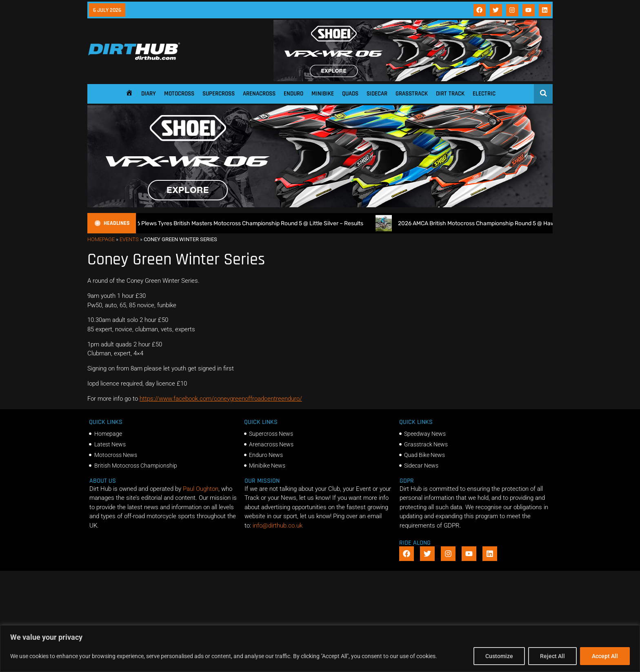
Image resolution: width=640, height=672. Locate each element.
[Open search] (543, 93)
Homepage (101, 239)
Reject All (552, 656)
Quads (350, 94)
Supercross (219, 94)
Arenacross (259, 94)
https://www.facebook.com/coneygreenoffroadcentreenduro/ (221, 399)
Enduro (293, 94)
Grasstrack (412, 94)
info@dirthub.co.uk (278, 526)
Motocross (179, 94)
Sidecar (377, 94)
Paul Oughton (201, 489)
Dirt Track (450, 94)
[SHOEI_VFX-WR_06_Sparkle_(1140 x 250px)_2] (413, 79)
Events (129, 239)
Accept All (605, 656)
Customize (499, 656)
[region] (320, 649)
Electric (484, 94)
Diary (149, 94)
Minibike (323, 94)
